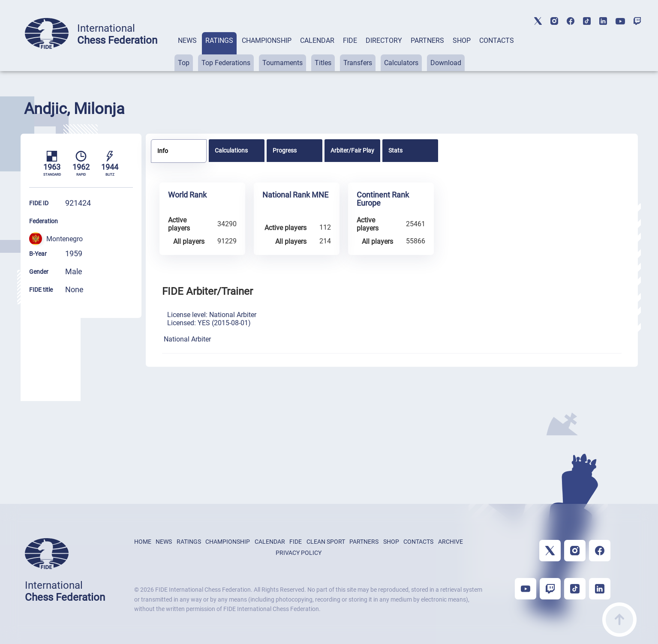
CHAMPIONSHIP (267, 40)
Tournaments (282, 63)
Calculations (231, 150)
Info (163, 151)
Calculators (401, 63)
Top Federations (226, 63)
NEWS (187, 40)
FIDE (350, 40)
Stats (395, 150)
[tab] (187, 52)
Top (184, 63)
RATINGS (219, 40)
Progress (285, 150)
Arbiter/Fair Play (352, 150)
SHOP (462, 40)
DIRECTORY (384, 40)
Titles (323, 63)
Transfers (358, 63)
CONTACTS (497, 40)
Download (446, 63)
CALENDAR (317, 40)
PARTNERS (427, 40)
